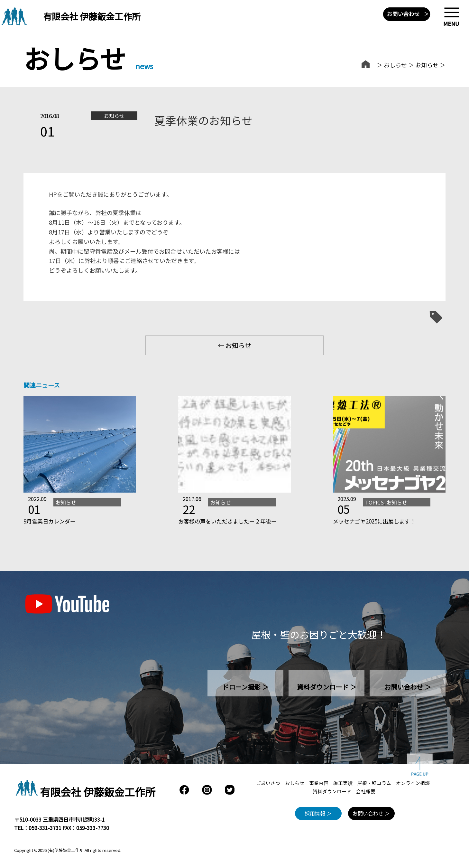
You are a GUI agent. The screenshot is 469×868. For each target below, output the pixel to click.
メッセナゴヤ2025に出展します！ (374, 521)
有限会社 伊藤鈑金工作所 (92, 16)
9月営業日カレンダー (50, 521)
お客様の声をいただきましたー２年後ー (227, 521)
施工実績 (343, 783)
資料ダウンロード (332, 791)
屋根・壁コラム (374, 783)
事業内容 (319, 783)
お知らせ (427, 65)
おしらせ (395, 65)
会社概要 (366, 791)
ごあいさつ (268, 783)
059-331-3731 (45, 828)
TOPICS (374, 502)
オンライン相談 (413, 783)
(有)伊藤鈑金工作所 (66, 850)
